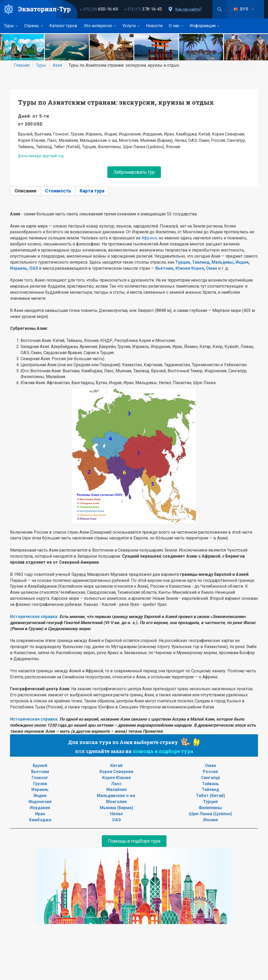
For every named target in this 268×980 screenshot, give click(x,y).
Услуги (131, 26)
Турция (183, 262)
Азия (57, 65)
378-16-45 (143, 9)
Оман (212, 268)
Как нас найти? (188, 9)
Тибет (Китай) (210, 796)
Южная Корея (190, 268)
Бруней (40, 766)
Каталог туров (63, 26)
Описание (25, 191)
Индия (242, 262)
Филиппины (210, 808)
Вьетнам (164, 268)
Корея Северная (116, 772)
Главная (22, 65)
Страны (34, 26)
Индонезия (40, 802)
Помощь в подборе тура (134, 841)
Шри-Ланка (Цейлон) (210, 814)
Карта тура (92, 191)
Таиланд (201, 262)
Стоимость (58, 191)
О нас (176, 26)
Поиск (220, 9)
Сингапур (210, 778)
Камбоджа (40, 820)
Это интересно (100, 26)
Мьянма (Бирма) (116, 808)
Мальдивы (222, 262)
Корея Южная (116, 778)
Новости (154, 26)
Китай (116, 766)
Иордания (40, 808)
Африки (149, 238)
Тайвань (210, 784)
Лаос (116, 784)
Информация (205, 26)
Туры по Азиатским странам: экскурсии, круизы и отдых (116, 102)
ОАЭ (34, 268)
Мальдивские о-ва (116, 796)
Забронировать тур (134, 172)
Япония (210, 820)
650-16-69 (99, 9)
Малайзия (116, 790)
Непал (116, 814)
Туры (11, 26)
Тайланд (210, 790)
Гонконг (40, 778)
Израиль (19, 268)
